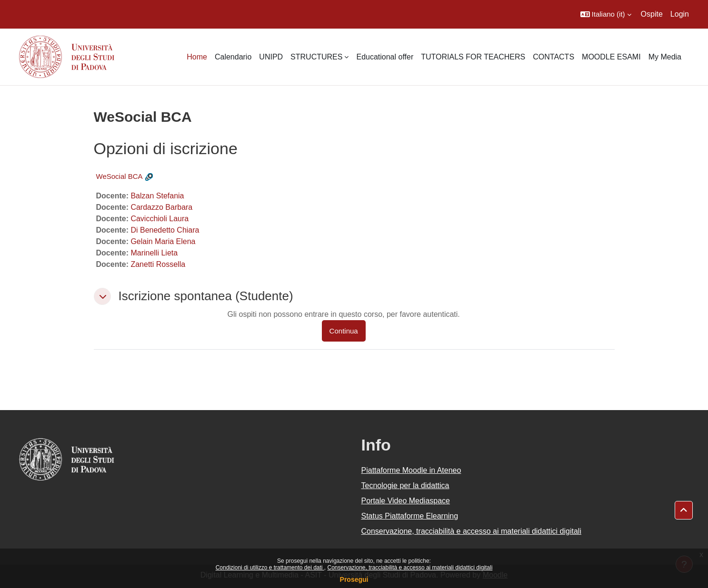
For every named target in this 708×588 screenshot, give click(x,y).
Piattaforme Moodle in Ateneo (411, 470)
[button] (606, 14)
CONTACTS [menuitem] (553, 57)
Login (680, 14)
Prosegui (354, 579)
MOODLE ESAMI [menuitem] (611, 57)
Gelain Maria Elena (163, 241)
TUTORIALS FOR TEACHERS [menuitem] (473, 57)
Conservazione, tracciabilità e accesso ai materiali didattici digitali (410, 568)
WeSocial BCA (120, 176)
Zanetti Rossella (158, 264)
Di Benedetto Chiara (165, 230)
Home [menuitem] (197, 57)
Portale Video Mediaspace (406, 501)
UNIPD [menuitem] (271, 57)
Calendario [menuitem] (233, 57)
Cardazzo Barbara (161, 207)
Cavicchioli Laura (160, 219)
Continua (344, 331)
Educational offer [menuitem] (385, 57)
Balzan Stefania (157, 196)
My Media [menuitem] (665, 57)
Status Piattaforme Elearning (410, 516)
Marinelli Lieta (154, 253)
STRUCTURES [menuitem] (316, 57)
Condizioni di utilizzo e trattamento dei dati (270, 568)
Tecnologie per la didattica (405, 485)
